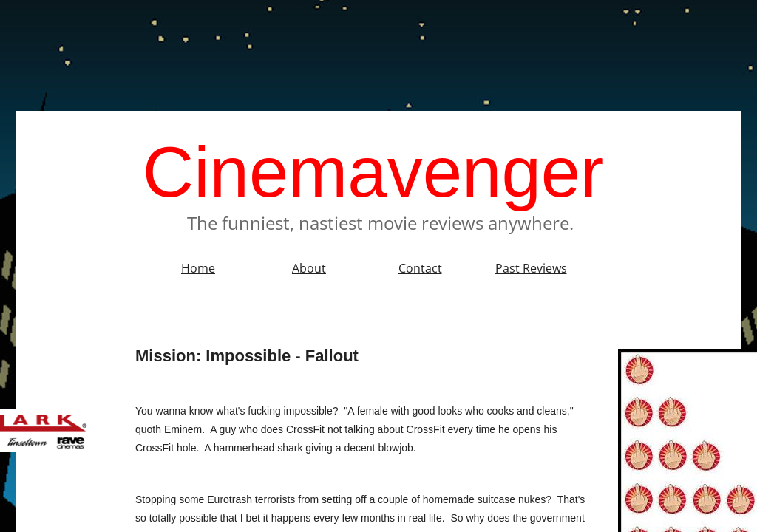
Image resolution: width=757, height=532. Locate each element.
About (309, 268)
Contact (420, 268)
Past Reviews (531, 268)
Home (198, 268)
